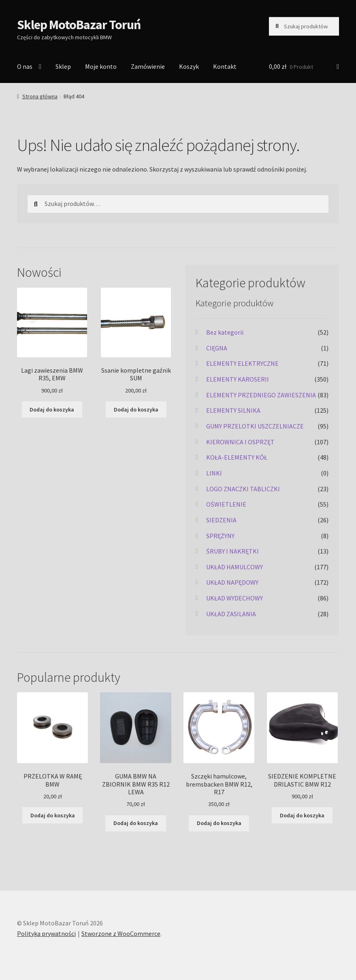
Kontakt (225, 66)
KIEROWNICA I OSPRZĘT (240, 442)
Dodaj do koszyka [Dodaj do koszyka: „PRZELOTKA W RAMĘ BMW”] (53, 815)
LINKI (214, 473)
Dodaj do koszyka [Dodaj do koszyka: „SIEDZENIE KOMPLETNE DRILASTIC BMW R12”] (302, 815)
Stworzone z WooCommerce (121, 933)
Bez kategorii (225, 332)
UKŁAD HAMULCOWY (234, 567)
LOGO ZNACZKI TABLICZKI (243, 489)
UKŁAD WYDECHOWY (234, 598)
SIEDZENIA (221, 520)
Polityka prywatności (46, 933)
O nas (25, 66)
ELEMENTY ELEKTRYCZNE (242, 363)
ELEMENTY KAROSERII (238, 379)
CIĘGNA (217, 348)
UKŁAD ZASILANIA (231, 614)
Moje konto (101, 66)
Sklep (63, 66)
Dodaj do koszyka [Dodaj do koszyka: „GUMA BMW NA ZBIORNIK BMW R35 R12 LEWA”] (136, 823)
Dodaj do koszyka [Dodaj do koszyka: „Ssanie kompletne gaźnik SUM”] (136, 409)
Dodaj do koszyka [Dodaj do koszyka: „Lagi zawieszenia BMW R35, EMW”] (52, 409)
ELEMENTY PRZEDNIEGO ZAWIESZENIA (261, 395)
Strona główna (40, 96)
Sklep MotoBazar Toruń (79, 25)
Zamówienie (148, 66)
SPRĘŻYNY (220, 536)
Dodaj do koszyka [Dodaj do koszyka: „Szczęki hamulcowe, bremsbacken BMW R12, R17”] (219, 823)
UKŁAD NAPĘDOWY (232, 582)
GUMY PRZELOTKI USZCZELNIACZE (255, 426)
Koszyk (189, 66)
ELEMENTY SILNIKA (233, 410)
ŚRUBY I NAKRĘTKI (232, 551)
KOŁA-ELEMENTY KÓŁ (237, 457)
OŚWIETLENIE (226, 504)
